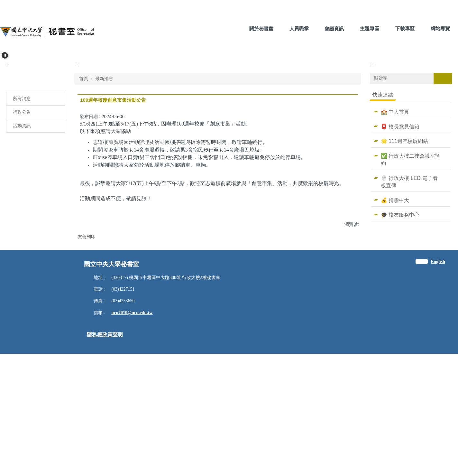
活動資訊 (22, 219)
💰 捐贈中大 (395, 293)
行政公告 (22, 205)
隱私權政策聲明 (105, 457)
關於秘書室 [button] (261, 28)
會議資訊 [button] (334, 28)
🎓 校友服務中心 (400, 308)
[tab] (214, 144)
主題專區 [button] (370, 28)
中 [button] (340, 212)
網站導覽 (440, 28)
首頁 (84, 172)
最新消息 (104, 172)
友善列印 (87, 341)
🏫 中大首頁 (395, 205)
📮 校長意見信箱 (400, 219)
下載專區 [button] (405, 28)
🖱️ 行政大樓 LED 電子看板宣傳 (409, 275)
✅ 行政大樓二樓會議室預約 (411, 253)
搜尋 (443, 171)
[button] (5, 55)
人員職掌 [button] (299, 28)
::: (230, 28)
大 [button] (352, 212)
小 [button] (327, 212)
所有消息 (22, 191)
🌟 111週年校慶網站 (404, 234)
